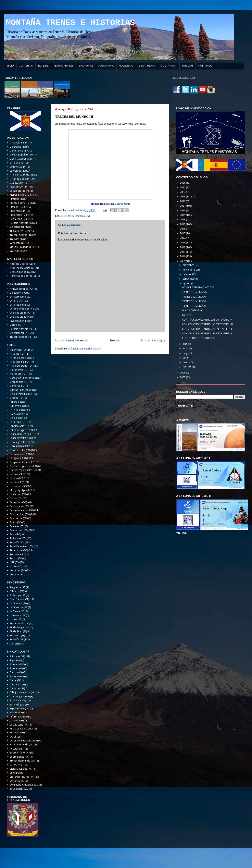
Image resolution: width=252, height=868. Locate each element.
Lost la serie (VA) (19, 725)
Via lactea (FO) (18, 570)
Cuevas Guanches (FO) (22, 390)
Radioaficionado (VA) (22, 745)
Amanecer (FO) (18, 350)
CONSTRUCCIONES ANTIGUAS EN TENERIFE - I (207, 333)
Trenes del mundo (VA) (77, 216)
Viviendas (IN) (17, 251)
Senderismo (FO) (19, 530)
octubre (187, 274)
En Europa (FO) (18, 422)
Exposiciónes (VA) (20, 709)
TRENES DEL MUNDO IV (195, 292)
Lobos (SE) (16, 619)
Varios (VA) (16, 765)
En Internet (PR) (18, 297)
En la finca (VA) (18, 700)
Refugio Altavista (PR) (21, 329)
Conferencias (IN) (19, 151)
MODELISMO (126, 66)
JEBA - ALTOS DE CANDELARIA (198, 338)
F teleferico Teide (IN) (22, 175)
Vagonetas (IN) (18, 243)
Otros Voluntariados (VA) (24, 741)
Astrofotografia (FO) (21, 366)
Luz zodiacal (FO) (19, 486)
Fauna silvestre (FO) (21, 438)
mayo (186, 353)
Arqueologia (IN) (19, 143)
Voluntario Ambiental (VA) (24, 785)
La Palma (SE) (17, 611)
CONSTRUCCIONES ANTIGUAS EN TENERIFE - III (208, 324)
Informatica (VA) (19, 717)
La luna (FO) (16, 478)
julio (185, 344)
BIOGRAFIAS (86, 66)
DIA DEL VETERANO (193, 310)
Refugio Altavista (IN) (21, 223)
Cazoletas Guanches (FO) (24, 378)
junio (186, 348)
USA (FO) (15, 562)
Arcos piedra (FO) (20, 358)
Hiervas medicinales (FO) (24, 470)
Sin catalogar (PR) (19, 333)
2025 (183, 187)
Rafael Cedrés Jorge (118, 204)
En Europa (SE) (18, 595)
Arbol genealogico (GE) (23, 268)
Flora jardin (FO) (19, 446)
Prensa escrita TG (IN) (22, 203)
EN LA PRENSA (147, 66)
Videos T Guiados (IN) (22, 247)
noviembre (189, 270)
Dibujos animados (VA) (23, 692)
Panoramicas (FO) (20, 514)
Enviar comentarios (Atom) (86, 349)
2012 (183, 247)
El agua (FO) (16, 414)
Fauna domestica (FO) (22, 434)
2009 (183, 261)
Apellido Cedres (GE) (21, 264)
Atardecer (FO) (18, 374)
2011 (183, 252)
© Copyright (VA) (19, 789)
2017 (183, 224)
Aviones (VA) (17, 668)
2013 (183, 243)
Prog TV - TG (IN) (19, 207)
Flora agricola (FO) (20, 442)
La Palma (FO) (17, 474)
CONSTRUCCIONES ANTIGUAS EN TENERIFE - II (207, 329)
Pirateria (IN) (17, 199)
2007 (183, 377)
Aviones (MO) (17, 664)
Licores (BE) (16, 721)
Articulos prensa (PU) (22, 289)
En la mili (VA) (17, 705)
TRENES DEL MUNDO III (195, 297)
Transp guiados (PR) (21, 337)
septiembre (189, 279)
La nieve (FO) (17, 482)
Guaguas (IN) (17, 183)
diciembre (189, 265)
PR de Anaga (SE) (19, 627)
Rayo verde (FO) (19, 518)
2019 (183, 215)
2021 (183, 206)
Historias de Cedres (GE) (23, 276)
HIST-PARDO (205, 66)
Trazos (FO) (16, 558)
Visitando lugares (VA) (22, 777)
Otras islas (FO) (18, 502)
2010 (183, 256)
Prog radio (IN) (18, 211)
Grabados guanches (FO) (24, 466)
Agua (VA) (15, 660)
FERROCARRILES (64, 66)
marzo (187, 362)
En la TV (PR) (16, 301)
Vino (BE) (15, 773)
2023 (183, 196)
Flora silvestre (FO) (20, 450)
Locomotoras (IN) (20, 191)
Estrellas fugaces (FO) (22, 430)
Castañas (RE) (17, 685)
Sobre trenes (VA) (19, 757)
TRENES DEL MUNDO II (194, 301)
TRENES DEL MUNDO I (194, 306)
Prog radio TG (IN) (20, 215)
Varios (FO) (16, 566)
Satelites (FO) (17, 526)
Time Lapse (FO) (19, 550)
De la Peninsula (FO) (21, 394)
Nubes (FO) (16, 498)
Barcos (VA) (16, 672)
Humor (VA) (16, 712)
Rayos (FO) (16, 522)
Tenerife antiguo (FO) (22, 546)
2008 (183, 373)
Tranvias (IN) (17, 239)
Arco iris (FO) (17, 354)
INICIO (10, 66)
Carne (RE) (15, 680)
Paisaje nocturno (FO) (22, 510)
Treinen (95, 204)
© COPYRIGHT (169, 66)
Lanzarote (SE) (18, 615)
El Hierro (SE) (17, 591)
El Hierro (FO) (17, 406)
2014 (183, 238)
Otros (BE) (15, 737)
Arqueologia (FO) (19, 362)
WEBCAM (187, 66)
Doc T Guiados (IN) (20, 159)
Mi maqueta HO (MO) (22, 729)
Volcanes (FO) (17, 575)
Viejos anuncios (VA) (21, 769)
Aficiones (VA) (17, 656)
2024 (183, 192)
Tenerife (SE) (17, 639)
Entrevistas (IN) (18, 167)
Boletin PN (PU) (18, 293)
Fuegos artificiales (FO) (22, 462)
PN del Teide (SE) (19, 623)
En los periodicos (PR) (22, 309)
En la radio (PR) (18, 305)
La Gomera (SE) (18, 603)
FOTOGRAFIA (106, 66)
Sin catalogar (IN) (19, 227)
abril (186, 358)
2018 (183, 220)
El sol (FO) (15, 418)
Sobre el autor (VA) (20, 753)
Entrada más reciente (71, 340)
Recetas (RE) (16, 749)
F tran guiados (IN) (20, 179)
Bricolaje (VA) (17, 676)
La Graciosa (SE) (19, 607)
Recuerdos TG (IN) (20, 219)
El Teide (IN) (16, 163)
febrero (187, 367)
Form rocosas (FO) (20, 454)
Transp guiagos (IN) (21, 235)
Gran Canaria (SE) (19, 599)
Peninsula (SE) (17, 636)
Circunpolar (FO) (19, 382)
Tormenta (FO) (18, 554)
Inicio (114, 340)
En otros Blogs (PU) (20, 313)
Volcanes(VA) (17, 781)
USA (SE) (14, 644)
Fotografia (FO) (18, 458)
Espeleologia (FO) (20, 426)
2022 (183, 201)
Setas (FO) (15, 534)
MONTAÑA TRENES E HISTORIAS (70, 23)
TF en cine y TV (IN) (20, 231)
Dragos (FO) (17, 398)
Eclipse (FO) (16, 402)
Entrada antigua (153, 340)
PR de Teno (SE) (18, 631)
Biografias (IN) (18, 147)
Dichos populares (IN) (22, 155)
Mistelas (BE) (17, 733)
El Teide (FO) (17, 410)
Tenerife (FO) (17, 542)
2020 (183, 210)
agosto (187, 283)
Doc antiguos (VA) (20, 697)
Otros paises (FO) (20, 506)
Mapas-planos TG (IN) (22, 195)
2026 (183, 183)
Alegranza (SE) (18, 587)
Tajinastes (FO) (18, 538)
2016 (183, 229)
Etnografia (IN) (18, 171)
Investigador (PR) (19, 321)
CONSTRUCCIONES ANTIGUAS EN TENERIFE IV (207, 320)
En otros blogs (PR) (20, 317)
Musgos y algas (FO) (21, 490)
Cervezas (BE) (17, 688)
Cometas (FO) (17, 386)
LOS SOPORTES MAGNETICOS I (199, 287)
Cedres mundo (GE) (21, 272)
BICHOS (186, 315)
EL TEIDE (43, 66)
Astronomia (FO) (19, 370)
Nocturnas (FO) (18, 494)
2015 (183, 233)
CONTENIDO (26, 66)
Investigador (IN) (19, 187)
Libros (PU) (16, 325)
